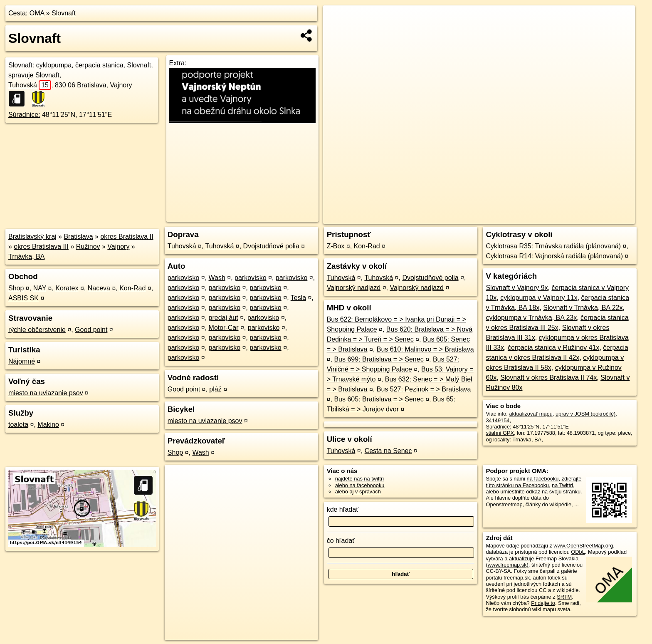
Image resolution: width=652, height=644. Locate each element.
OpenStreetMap (496, 218)
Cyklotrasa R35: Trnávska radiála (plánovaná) (553, 246)
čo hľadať (341, 541)
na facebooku (543, 479)
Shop (16, 288)
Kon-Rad (132, 288)
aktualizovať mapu (531, 414)
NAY (40, 288)
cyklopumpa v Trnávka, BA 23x (531, 318)
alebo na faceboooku (360, 485)
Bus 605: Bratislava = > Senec (379, 399)
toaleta (18, 425)
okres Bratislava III (41, 246)
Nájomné (22, 361)
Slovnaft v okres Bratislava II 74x (548, 378)
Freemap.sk (539, 218)
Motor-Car (224, 328)
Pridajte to (543, 603)
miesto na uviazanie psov (46, 393)
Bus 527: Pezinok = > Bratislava (424, 389)
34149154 (498, 420)
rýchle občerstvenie (37, 330)
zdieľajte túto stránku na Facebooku (533, 482)
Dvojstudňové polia (271, 246)
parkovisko (183, 278)
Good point (91, 330)
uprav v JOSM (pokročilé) (585, 414)
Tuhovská (30, 85)
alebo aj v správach (358, 492)
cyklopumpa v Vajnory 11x (539, 298)
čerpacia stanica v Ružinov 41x (554, 348)
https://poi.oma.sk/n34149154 (600, 218)
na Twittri (562, 485)
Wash (217, 278)
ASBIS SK (23, 298)
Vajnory (118, 246)
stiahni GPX (500, 433)
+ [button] (337, 20)
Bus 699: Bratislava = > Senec (379, 359)
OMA (37, 13)
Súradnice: (24, 115)
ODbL (578, 552)
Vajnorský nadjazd (354, 288)
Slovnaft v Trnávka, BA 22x (583, 308)
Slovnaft (64, 13)
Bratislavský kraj (32, 237)
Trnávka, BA (26, 256)
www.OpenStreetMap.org (583, 546)
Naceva (99, 288)
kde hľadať (343, 509)
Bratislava (78, 237)
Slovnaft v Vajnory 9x (517, 288)
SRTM (564, 597)
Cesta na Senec (388, 451)
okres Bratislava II (127, 237)
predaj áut (224, 318)
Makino (48, 425)
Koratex (67, 288)
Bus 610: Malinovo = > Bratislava (425, 349)
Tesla (298, 298)
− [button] (337, 32)
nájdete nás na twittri (359, 479)
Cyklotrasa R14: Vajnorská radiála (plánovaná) (554, 256)
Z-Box (336, 246)
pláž (215, 389)
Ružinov (88, 246)
